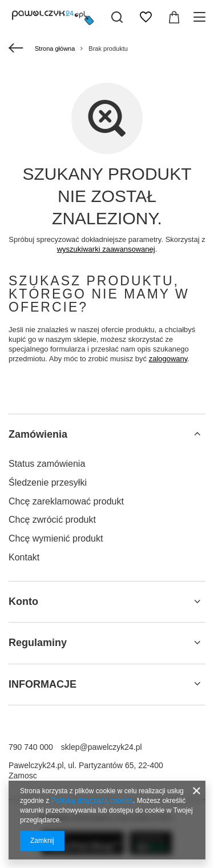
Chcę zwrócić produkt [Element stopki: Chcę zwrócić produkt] (52, 520)
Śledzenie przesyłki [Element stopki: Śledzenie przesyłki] (48, 483)
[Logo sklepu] (53, 17)
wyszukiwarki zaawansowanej (106, 249)
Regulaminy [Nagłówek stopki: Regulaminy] (38, 643)
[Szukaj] (117, 17)
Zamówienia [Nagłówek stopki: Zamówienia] (38, 434)
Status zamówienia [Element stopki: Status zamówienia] (47, 464)
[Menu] (201, 17)
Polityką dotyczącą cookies (92, 801)
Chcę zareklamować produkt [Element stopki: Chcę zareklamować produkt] (66, 501)
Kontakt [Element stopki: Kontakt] (24, 557)
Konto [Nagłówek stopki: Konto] (23, 601)
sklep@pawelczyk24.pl (102, 747)
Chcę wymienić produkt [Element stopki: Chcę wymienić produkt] (56, 538)
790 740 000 (31, 747)
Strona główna (55, 49)
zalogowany (168, 359)
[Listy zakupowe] (146, 17)
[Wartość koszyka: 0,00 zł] (174, 17)
